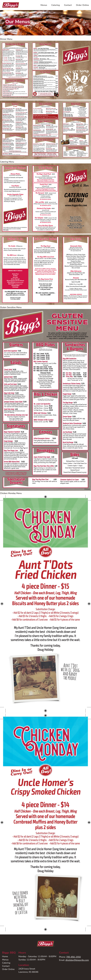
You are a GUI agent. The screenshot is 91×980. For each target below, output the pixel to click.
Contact (68, 5)
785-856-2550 (74, 957)
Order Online (82, 5)
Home (5, 956)
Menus (44, 5)
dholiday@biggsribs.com (77, 960)
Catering (56, 5)
